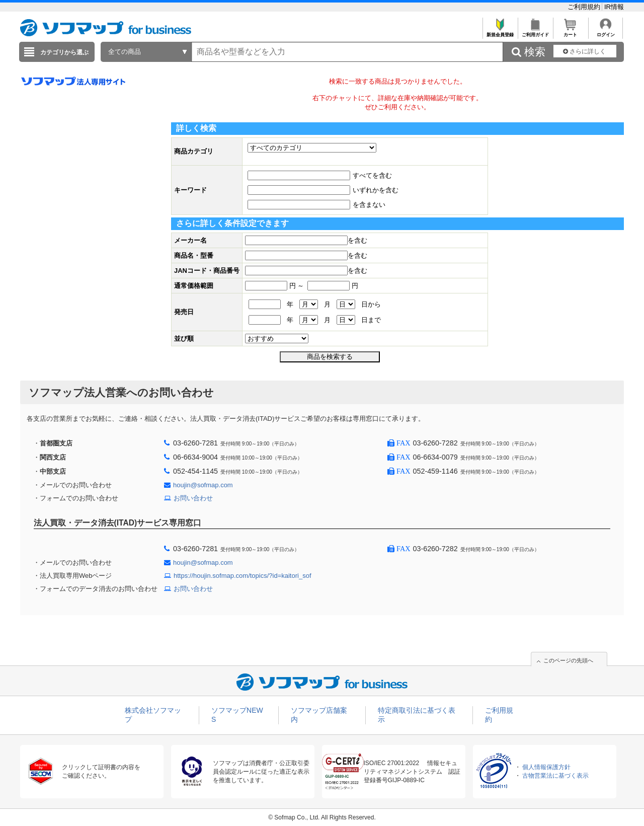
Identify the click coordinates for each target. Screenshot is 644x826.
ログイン (606, 32)
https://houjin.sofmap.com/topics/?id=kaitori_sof (243, 576)
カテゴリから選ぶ (64, 52)
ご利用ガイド (535, 32)
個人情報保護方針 (546, 767)
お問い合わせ (193, 498)
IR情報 (614, 7)
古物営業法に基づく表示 (555, 776)
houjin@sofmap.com (203, 485)
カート (570, 32)
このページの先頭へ (568, 660)
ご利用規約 (585, 7)
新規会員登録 (500, 32)
